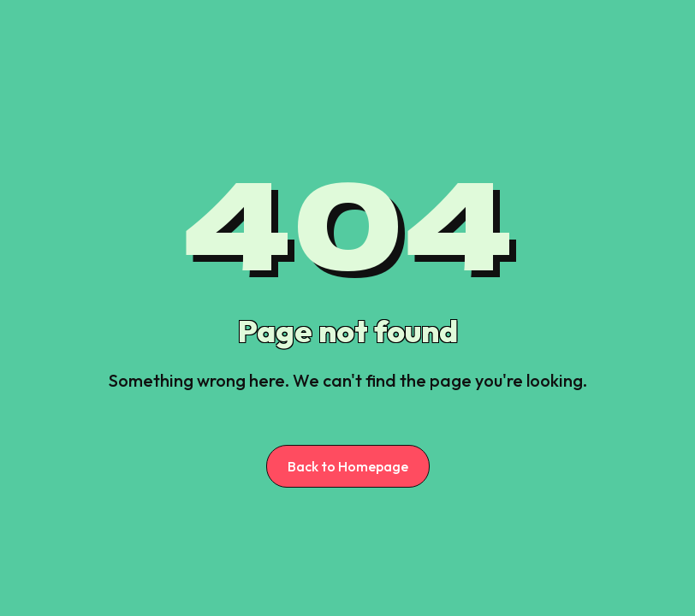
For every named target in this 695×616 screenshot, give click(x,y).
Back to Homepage (348, 466)
